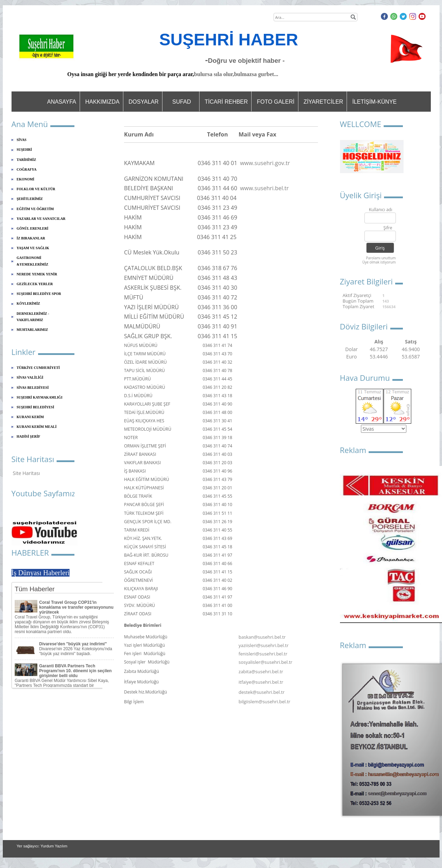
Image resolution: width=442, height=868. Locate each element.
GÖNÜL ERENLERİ (33, 228)
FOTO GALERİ (276, 102)
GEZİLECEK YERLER (35, 284)
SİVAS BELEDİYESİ (33, 388)
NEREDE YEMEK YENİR (37, 274)
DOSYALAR (144, 102)
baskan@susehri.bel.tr (262, 637)
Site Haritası (27, 473)
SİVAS (22, 140)
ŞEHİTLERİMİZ (30, 199)
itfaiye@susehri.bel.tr (261, 682)
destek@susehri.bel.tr (262, 692)
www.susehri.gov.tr (265, 163)
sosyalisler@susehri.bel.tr (266, 662)
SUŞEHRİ (24, 150)
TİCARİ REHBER (226, 102)
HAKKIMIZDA (102, 102)
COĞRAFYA (27, 169)
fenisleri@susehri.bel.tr (263, 654)
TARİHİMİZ (27, 160)
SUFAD (182, 102)
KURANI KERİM (30, 417)
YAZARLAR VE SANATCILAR (41, 219)
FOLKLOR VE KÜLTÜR (36, 189)
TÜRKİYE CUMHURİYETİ (38, 368)
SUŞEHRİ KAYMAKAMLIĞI (40, 397)
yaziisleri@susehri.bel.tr (264, 645)
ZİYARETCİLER (324, 102)
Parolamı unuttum (381, 258)
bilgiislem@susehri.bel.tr (265, 702)
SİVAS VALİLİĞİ (30, 377)
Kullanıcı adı (381, 210)
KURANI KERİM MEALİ (37, 427)
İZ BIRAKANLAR (31, 238)
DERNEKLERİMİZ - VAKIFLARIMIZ (33, 317)
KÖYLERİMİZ (28, 303)
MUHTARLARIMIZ (32, 330)
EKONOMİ (26, 179)
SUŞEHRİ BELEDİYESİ (36, 407)
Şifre (388, 228)
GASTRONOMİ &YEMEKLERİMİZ (33, 261)
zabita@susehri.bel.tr (261, 672)
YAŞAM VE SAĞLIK (33, 248)
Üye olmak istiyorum (379, 262)
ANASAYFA (62, 102)
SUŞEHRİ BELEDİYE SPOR (39, 294)
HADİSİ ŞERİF (29, 436)
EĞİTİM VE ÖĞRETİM (35, 209)
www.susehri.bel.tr (264, 188)
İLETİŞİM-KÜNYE (374, 102)
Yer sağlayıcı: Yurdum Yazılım (42, 846)
